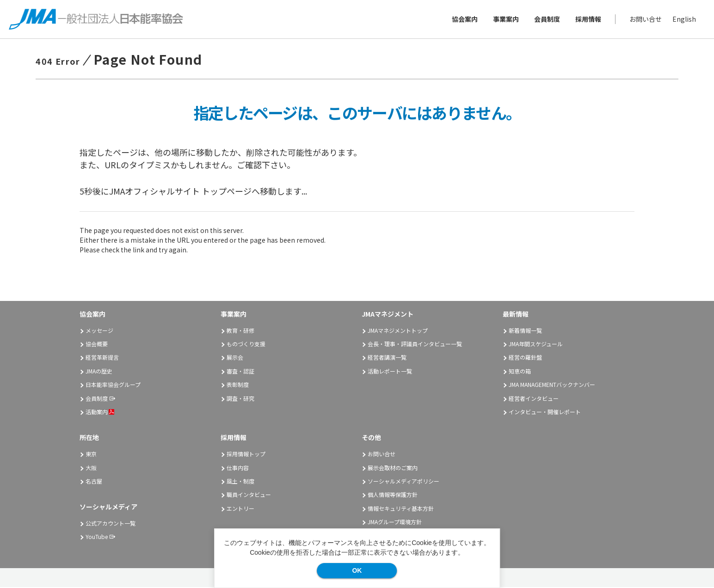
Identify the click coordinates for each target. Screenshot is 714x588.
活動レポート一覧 (390, 372)
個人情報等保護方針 (393, 495)
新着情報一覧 (525, 331)
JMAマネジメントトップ (398, 331)
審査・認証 (240, 372)
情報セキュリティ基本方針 (401, 509)
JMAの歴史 (99, 372)
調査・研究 (240, 399)
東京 (91, 455)
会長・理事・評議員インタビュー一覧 (415, 345)
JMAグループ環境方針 (395, 523)
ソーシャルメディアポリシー (403, 482)
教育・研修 (240, 331)
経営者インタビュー (534, 399)
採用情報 (588, 19)
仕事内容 (238, 468)
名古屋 (94, 482)
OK (357, 570)
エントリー (240, 509)
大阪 (91, 468)
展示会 (235, 358)
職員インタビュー (249, 495)
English (684, 19)
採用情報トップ (246, 455)
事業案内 (505, 19)
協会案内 (464, 19)
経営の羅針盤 (525, 358)
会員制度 (547, 19)
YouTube (97, 537)
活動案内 (100, 413)
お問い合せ (645, 19)
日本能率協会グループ (113, 385)
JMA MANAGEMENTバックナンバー (552, 385)
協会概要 (97, 345)
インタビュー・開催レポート (545, 413)
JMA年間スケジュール (536, 345)
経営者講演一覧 (387, 358)
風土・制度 (240, 482)
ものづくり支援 (246, 345)
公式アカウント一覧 (111, 524)
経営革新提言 (102, 358)
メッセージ (99, 331)
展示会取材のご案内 (393, 468)
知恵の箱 (520, 372)
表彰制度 (238, 385)
